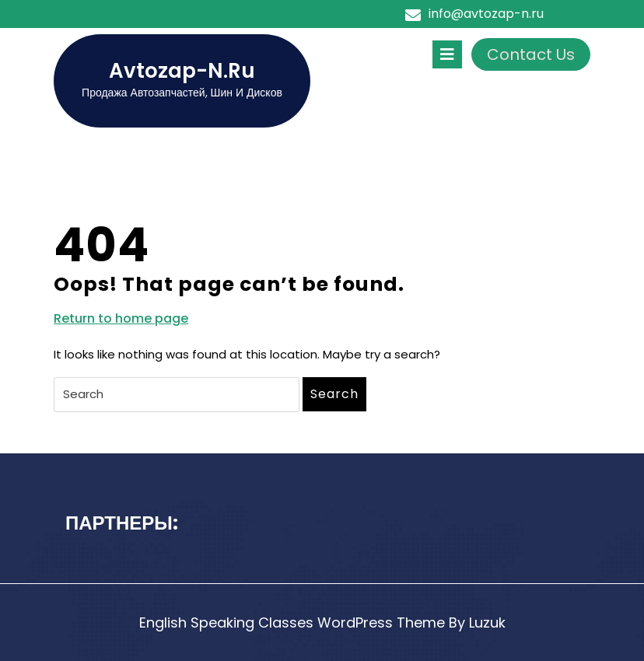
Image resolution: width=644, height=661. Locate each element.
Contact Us (531, 54)
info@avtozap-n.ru (486, 14)
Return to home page (121, 319)
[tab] (447, 54)
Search (334, 394)
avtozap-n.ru (182, 71)
